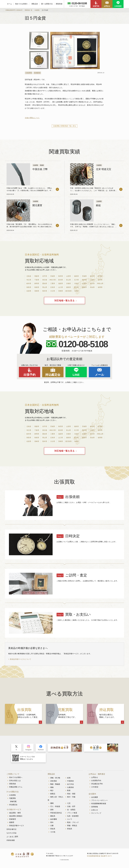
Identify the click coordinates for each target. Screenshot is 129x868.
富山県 (68, 280)
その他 (53, 834)
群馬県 (100, 276)
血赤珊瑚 (54, 821)
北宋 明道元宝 (104, 169)
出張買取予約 (96, 782)
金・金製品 (71, 811)
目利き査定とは (15, 782)
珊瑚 (52, 805)
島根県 (37, 287)
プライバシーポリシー (99, 802)
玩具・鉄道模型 (73, 818)
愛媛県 (84, 287)
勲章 (69, 792)
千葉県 (37, 280)
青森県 (37, 276)
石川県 (76, 280)
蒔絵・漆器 (71, 795)
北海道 (29, 276)
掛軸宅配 (13, 803)
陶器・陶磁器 (55, 786)
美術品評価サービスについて (20, 661)
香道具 (70, 830)
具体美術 (54, 783)
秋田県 (61, 276)
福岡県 (100, 287)
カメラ (70, 821)
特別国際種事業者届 (99, 805)
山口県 (61, 287)
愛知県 (45, 283)
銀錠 (98, 205)
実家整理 (13, 821)
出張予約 (96, 6)
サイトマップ (96, 815)
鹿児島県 (68, 291)
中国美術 (70, 783)
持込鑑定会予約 (97, 785)
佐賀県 (29, 291)
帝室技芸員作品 (56, 814)
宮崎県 (61, 291)
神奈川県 (53, 280)
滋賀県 (61, 283)
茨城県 (84, 276)
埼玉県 (29, 280)
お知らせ (95, 812)
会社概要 (95, 799)
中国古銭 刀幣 (40, 169)
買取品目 (35, 4)
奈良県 (92, 283)
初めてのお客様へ (22, 4)
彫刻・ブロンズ (73, 824)
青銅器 (42, 165)
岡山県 (45, 287)
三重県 (53, 283)
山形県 (68, 276)
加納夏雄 (37, 73)
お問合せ (107, 6)
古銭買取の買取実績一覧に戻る (65, 126)
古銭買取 (29, 73)
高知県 (92, 287)
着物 (52, 789)
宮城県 (53, 276)
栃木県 (92, 276)
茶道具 (53, 830)
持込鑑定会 (53, 376)
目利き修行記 (11, 831)
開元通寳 (37, 205)
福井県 (84, 280)
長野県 (100, 280)
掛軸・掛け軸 (55, 779)
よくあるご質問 (12, 838)
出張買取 (13, 797)
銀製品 (53, 795)
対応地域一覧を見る (65, 301)
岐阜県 (29, 283)
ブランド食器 (72, 814)
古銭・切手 (71, 808)
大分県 (53, 291)
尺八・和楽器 (55, 808)
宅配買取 (13, 800)
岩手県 (45, 276)
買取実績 (59, 4)
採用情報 (95, 808)
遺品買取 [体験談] (16, 818)
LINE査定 (118, 6)
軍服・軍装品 (72, 827)
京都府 (68, 283)
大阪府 (76, 283)
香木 (52, 824)
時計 (52, 792)
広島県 (53, 287)
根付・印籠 (71, 798)
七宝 (69, 805)
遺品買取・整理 (15, 814)
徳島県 (68, 287)
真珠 (52, 811)
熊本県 (45, 291)
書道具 (53, 818)
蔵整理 (12, 824)
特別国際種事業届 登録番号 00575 (99, 858)
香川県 (76, 287)
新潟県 (61, 280)
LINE (76, 376)
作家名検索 (11, 842)
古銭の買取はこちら (32, 118)
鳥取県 (29, 287)
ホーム (10, 4)
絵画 (69, 779)
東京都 (45, 280)
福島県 (76, 276)
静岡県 (37, 283)
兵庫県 (84, 283)
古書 (52, 827)
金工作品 (70, 786)
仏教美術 (70, 789)
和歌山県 (100, 283)
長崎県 (37, 291)
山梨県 (92, 280)
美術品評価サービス (17, 827)
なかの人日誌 (11, 835)
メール (100, 376)
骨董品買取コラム (16, 789)
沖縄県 (76, 291)
